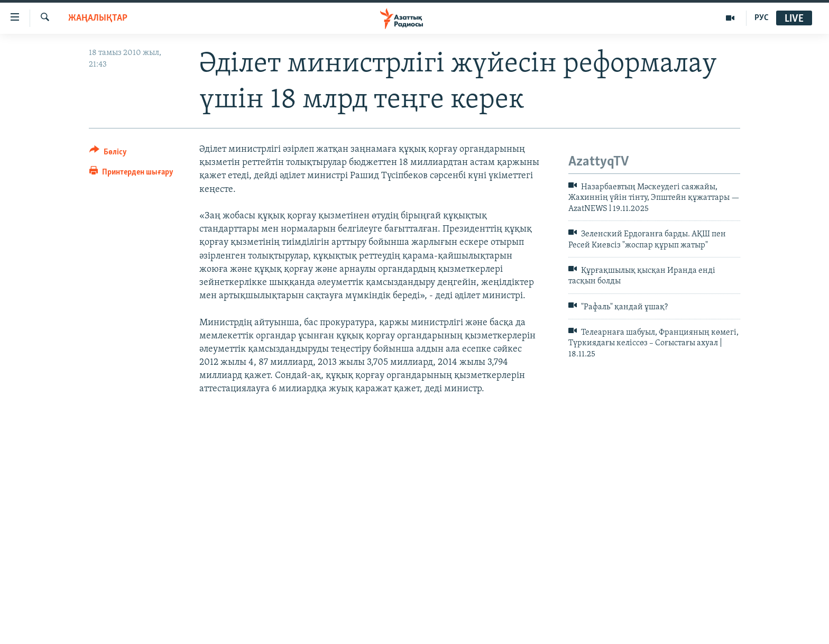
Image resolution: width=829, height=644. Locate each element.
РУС (762, 18)
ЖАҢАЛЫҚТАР (98, 18)
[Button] (108, 154)
